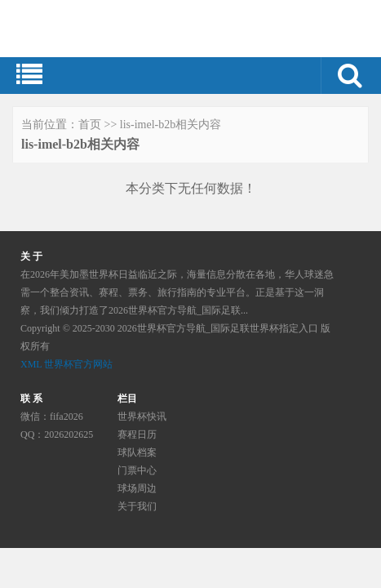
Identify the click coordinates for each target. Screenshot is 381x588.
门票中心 (137, 470)
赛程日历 (137, 434)
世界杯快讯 (142, 416)
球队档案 (137, 452)
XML (31, 364)
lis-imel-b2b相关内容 (171, 125)
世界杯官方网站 (78, 364)
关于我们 (137, 506)
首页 (90, 125)
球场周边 (137, 488)
